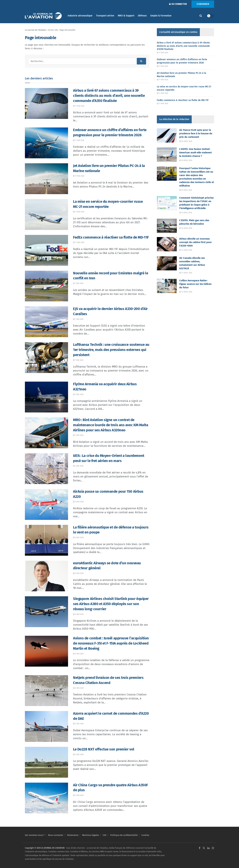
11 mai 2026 (79, 106)
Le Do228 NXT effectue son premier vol (104, 749)
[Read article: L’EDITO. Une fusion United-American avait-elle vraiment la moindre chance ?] (167, 155)
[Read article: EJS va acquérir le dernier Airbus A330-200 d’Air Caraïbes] (46, 322)
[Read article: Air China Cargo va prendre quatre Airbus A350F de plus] (46, 798)
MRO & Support (126, 16)
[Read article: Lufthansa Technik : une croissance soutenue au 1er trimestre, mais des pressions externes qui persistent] (46, 358)
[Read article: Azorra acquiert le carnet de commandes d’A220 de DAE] (46, 726)
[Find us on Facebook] (200, 848)
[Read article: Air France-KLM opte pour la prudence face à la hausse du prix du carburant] (167, 135)
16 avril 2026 (186, 228)
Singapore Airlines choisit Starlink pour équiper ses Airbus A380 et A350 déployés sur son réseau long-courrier (111, 604)
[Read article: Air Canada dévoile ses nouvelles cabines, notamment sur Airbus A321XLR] (167, 263)
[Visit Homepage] (44, 16)
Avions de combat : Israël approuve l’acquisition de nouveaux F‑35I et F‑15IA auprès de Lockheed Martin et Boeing (111, 643)
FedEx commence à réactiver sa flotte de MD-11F (111, 237)
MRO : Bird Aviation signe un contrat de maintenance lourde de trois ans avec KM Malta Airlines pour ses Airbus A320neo (111, 425)
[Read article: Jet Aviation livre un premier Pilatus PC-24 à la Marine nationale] (46, 179)
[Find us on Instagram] (213, 848)
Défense (142, 16)
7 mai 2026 (78, 283)
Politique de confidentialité (124, 835)
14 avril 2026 (186, 250)
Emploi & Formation (161, 16)
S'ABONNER (203, 4)
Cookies (145, 835)
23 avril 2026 (186, 190)
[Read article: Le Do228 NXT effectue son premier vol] (46, 762)
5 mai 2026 (78, 724)
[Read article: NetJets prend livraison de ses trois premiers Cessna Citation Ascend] (46, 691)
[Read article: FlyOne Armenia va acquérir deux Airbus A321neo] (46, 397)
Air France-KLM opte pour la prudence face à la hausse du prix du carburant (196, 133)
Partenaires (73, 835)
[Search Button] (201, 16)
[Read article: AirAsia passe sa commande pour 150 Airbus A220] (46, 504)
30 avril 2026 (186, 141)
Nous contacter (56, 835)
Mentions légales (91, 835)
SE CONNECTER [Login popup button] (178, 4)
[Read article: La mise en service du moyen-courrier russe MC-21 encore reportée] (46, 215)
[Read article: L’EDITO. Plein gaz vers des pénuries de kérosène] (167, 226)
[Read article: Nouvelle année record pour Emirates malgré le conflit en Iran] (46, 286)
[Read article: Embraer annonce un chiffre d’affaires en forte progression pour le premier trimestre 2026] (46, 143)
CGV (105, 835)
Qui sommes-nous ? (35, 835)
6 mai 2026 (78, 502)
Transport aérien (105, 16)
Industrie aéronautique (80, 16)
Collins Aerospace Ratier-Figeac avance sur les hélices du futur (195, 284)
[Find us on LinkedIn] (208, 848)
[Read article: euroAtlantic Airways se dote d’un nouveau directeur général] (46, 576)
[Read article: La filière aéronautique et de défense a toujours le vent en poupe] (46, 540)
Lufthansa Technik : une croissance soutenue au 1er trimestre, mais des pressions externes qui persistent (111, 350)
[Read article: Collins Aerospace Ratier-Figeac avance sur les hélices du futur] (167, 286)
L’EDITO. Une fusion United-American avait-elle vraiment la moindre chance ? (196, 153)
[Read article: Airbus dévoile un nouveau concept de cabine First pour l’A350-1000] (167, 244)
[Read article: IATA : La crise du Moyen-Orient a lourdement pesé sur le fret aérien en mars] (46, 469)
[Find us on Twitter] (204, 848)
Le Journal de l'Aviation (36, 30)
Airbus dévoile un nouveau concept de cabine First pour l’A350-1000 (196, 242)
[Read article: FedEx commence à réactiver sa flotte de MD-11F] (46, 250)
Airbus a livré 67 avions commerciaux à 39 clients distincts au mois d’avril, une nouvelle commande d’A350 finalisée (109, 96)
